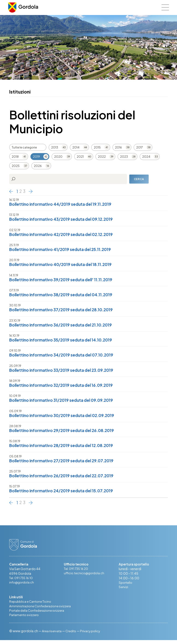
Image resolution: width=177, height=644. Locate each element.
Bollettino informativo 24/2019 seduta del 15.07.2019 (64, 494)
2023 (124, 157)
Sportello (126, 586)
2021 (80, 157)
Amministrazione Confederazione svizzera (41, 610)
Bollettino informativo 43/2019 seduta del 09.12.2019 (64, 219)
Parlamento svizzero (25, 619)
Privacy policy (92, 635)
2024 (146, 157)
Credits (72, 635)
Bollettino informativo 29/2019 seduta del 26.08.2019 (64, 433)
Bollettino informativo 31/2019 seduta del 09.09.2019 (64, 402)
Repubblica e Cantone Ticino (31, 605)
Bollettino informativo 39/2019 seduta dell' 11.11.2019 (63, 280)
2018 (15, 157)
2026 (38, 166)
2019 (36, 157)
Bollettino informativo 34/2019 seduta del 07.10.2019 (64, 357)
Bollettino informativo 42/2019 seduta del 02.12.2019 (64, 235)
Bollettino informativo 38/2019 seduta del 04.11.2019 (64, 296)
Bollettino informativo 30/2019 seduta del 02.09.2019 (65, 418)
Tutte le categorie (24, 147)
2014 (76, 147)
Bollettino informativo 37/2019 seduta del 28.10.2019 (64, 311)
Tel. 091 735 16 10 (22, 581)
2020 (58, 157)
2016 (118, 147)
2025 (16, 166)
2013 (55, 147)
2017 (140, 147)
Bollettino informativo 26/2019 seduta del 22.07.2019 (64, 479)
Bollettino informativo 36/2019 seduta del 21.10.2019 (63, 326)
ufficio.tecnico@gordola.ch (85, 576)
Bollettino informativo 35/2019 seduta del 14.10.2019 (64, 341)
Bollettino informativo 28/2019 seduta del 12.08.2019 (64, 448)
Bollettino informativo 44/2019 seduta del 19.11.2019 (63, 204)
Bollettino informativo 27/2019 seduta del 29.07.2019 (64, 463)
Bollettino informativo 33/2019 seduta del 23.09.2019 (64, 372)
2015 (97, 147)
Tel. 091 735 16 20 (77, 572)
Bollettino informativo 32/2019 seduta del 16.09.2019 (64, 387)
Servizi (124, 590)
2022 (102, 157)
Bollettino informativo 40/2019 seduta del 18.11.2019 (63, 265)
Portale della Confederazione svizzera (38, 614)
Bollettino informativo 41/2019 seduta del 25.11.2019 (63, 250)
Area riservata (52, 635)
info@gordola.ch (22, 586)
